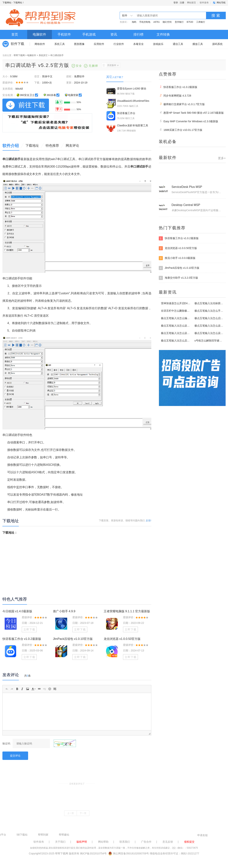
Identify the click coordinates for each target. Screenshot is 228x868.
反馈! (149, 520)
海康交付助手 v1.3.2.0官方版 (178, 278)
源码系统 (217, 44)
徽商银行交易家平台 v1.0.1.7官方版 (182, 104)
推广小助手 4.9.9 (64, 611)
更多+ (222, 158)
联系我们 (125, 842)
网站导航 (221, 3)
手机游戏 (89, 34)
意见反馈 (168, 842)
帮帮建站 (64, 835)
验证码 (6, 743)
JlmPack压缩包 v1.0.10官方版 (73, 639)
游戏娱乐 (158, 44)
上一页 (71, 813)
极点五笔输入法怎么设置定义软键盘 (182, 326)
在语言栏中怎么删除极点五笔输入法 (182, 311)
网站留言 (192, 3)
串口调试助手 (57, 55)
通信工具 (178, 44)
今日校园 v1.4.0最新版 (17, 611)
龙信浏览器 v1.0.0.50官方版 (122, 639)
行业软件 (119, 44)
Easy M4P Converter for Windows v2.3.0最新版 (189, 121)
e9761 (157, 22)
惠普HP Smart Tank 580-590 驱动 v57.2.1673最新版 (191, 113)
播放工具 (198, 44)
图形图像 (79, 44)
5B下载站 (22, 835)
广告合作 (146, 842)
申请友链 (203, 835)
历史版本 (110, 65)
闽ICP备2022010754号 (93, 853)
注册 (182, 3)
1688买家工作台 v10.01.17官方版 (181, 130)
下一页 (83, 813)
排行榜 (138, 34)
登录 (176, 3)
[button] (7, 689)
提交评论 (15, 756)
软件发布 (204, 3)
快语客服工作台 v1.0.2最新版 (22, 639)
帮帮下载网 (19, 55)
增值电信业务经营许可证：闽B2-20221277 (174, 853)
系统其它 (43, 55)
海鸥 (134, 22)
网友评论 (72, 146)
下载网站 (7, 3)
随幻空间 (167, 22)
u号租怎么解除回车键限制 (210, 341)
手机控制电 (145, 22)
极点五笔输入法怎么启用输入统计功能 (183, 341)
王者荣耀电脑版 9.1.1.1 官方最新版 (127, 611)
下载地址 (32, 146)
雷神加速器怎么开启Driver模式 (179, 303)
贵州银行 (179, 22)
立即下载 (29, 629)
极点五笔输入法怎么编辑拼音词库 (181, 318)
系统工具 (60, 44)
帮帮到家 (43, 835)
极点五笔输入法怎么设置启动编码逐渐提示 (186, 333)
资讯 (114, 34)
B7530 (190, 22)
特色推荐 (52, 146)
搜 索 (216, 15)
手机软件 (64, 34)
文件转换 (163, 34)
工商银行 (201, 22)
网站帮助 (103, 842)
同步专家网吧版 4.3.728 (175, 95)
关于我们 (60, 842)
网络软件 (40, 44)
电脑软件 (39, 34)
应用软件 (99, 44)
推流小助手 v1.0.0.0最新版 (177, 258)
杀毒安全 (138, 44)
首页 (15, 34)
